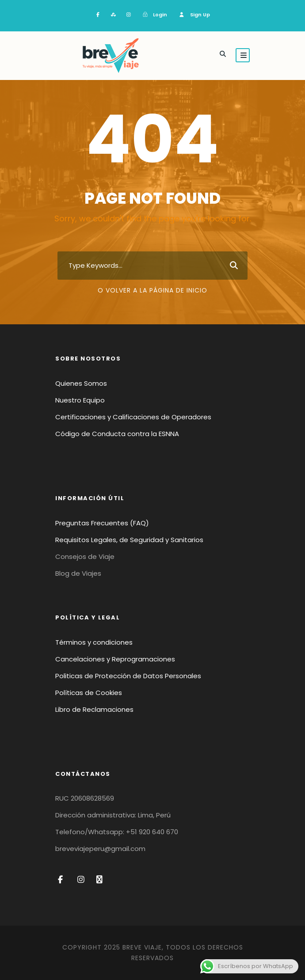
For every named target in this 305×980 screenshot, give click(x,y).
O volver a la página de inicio (152, 290)
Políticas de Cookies (89, 693)
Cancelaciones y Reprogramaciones (115, 659)
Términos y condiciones (94, 642)
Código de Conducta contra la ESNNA (117, 434)
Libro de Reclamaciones (94, 709)
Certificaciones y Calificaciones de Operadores (133, 417)
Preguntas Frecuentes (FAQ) (102, 523)
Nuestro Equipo (80, 400)
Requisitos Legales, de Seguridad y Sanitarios (129, 540)
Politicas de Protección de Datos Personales (128, 676)
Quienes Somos (81, 383)
